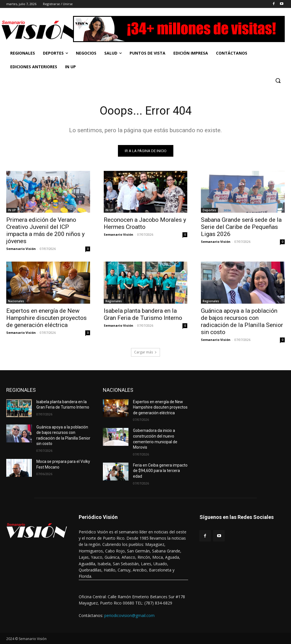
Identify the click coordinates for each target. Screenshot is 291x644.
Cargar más (145, 352)
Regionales (114, 301)
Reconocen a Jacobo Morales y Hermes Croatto (145, 223)
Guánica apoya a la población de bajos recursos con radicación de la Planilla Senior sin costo (242, 321)
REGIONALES (21, 390)
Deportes (209, 210)
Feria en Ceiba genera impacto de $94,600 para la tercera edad (160, 471)
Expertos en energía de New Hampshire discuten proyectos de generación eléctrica (46, 318)
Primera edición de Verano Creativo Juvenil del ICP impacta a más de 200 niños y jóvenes (45, 230)
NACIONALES (118, 390)
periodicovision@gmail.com (129, 615)
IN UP (12, 210)
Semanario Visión (21, 249)
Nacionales (16, 301)
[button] (278, 80)
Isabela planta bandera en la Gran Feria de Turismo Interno (143, 314)
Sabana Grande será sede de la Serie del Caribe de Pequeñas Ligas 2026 (241, 227)
